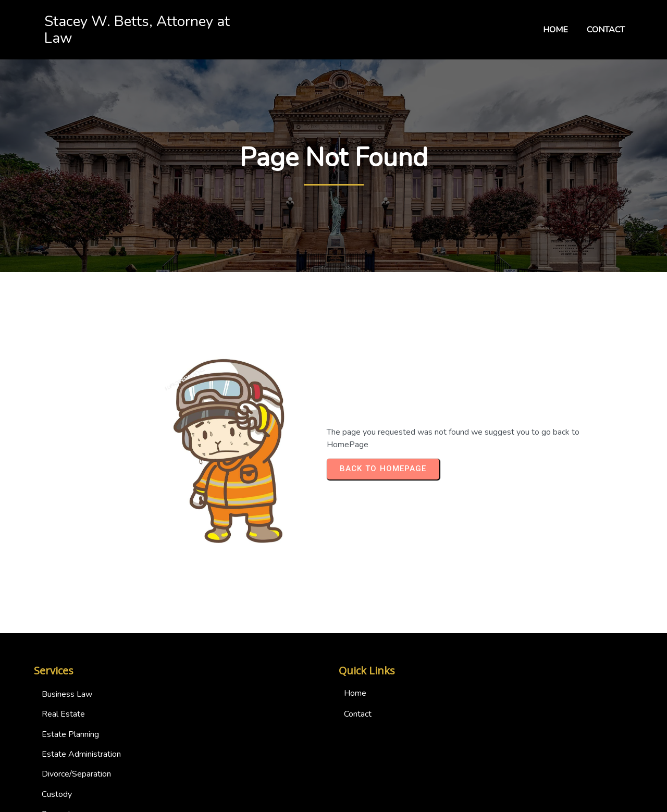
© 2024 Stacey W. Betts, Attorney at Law (333, 802)
